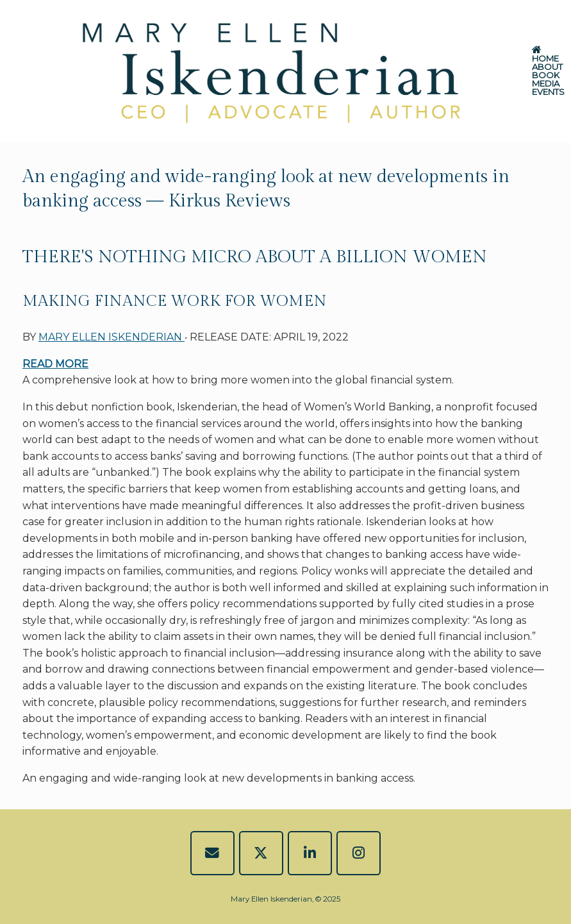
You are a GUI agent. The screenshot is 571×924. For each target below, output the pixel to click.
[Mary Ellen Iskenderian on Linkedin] (310, 853)
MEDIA (546, 84)
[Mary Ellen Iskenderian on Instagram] (359, 853)
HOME (545, 55)
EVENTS (548, 92)
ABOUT (547, 67)
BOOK (546, 75)
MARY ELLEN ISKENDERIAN (112, 337)
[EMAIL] (212, 853)
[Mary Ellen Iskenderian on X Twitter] (261, 853)
